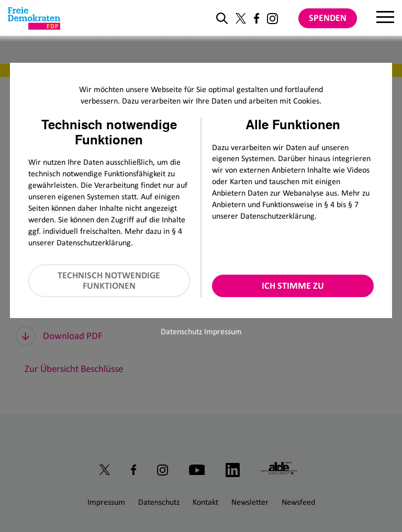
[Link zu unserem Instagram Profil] (272, 19)
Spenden (328, 18)
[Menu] (385, 18)
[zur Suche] (222, 18)
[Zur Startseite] (34, 18)
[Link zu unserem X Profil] (241, 18)
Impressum (223, 331)
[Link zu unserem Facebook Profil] (256, 18)
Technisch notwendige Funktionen (109, 281)
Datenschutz (181, 331)
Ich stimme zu (293, 286)
